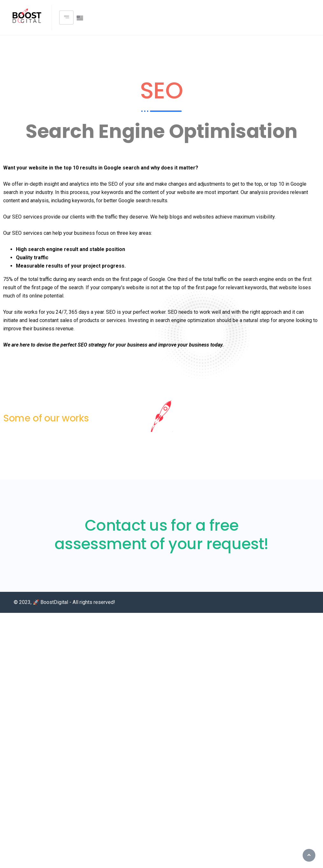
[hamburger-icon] (66, 18)
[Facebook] (314, 18)
